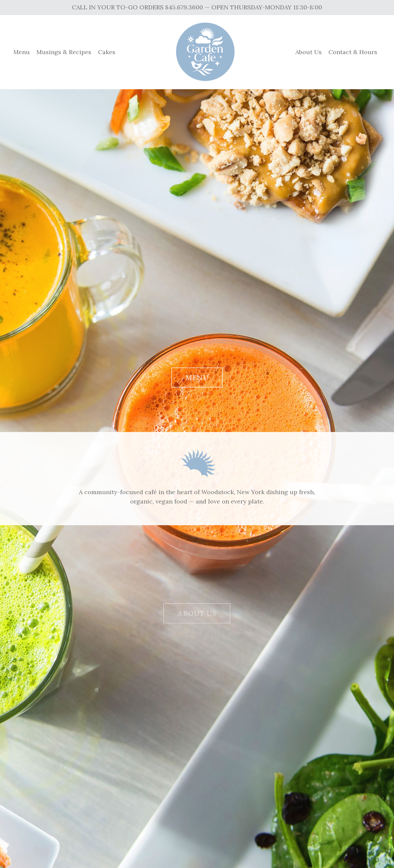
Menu (22, 52)
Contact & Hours (353, 52)
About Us (309, 52)
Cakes (107, 52)
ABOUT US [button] (197, 618)
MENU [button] (197, 381)
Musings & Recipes (64, 52)
